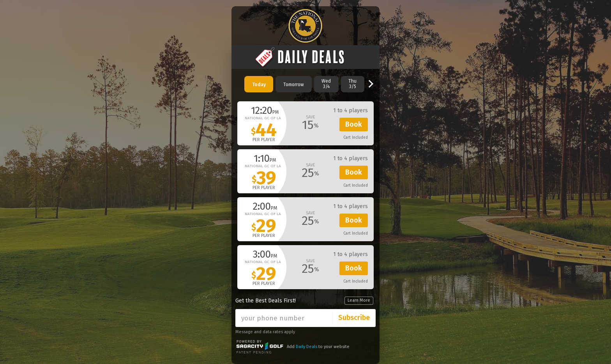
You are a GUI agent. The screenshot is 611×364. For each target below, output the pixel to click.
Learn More (359, 300)
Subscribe (354, 318)
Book (354, 124)
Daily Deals (306, 347)
